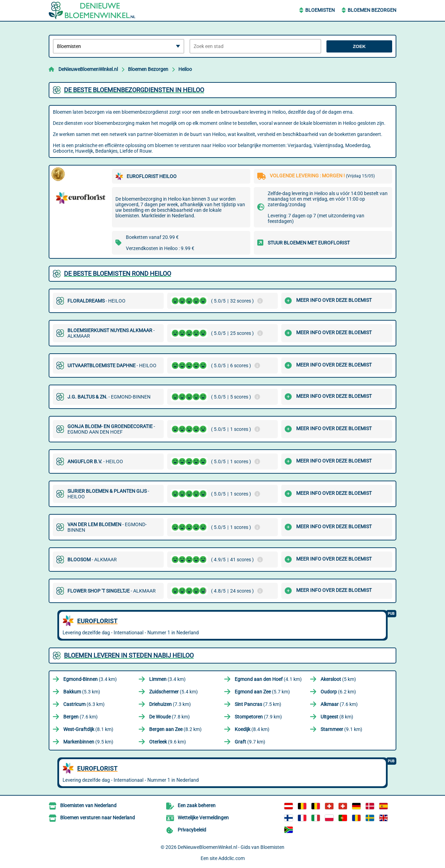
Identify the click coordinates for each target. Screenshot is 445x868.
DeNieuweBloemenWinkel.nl (88, 69)
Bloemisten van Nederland (88, 805)
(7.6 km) (339, 704)
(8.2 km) (175, 729)
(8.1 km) (88, 729)
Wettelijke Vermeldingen (203, 818)
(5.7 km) (262, 692)
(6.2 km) (338, 692)
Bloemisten (320, 10)
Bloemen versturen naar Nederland (98, 818)
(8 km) (337, 717)
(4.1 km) (268, 679)
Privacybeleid (192, 830)
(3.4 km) (90, 679)
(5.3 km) (82, 692)
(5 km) (338, 679)
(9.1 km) (341, 729)
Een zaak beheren (197, 805)
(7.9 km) (258, 717)
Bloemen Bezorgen (372, 10)
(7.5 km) (258, 704)
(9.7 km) (250, 742)
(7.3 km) (170, 704)
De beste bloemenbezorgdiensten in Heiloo (134, 90)
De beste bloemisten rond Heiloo (118, 274)
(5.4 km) (173, 692)
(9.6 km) (168, 742)
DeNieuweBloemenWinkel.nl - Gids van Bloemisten (231, 847)
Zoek (359, 46)
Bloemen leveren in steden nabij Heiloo (129, 655)
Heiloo (185, 69)
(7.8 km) (169, 717)
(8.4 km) (252, 729)
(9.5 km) (88, 742)
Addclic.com (232, 858)
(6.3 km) (84, 704)
